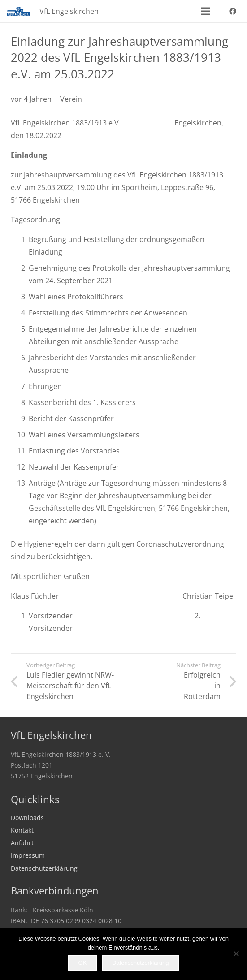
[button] (205, 11)
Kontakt (22, 830)
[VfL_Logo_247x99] (18, 11)
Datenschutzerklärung (44, 868)
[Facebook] (233, 11)
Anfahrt (22, 843)
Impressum (28, 855)
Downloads (27, 818)
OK (82, 963)
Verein (71, 99)
